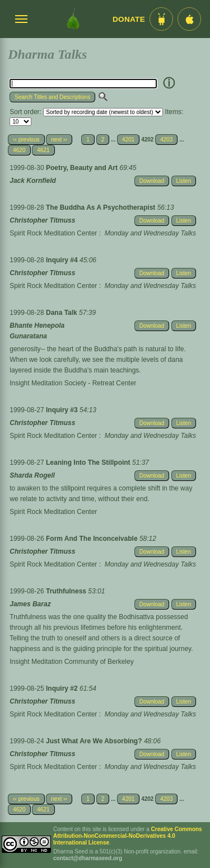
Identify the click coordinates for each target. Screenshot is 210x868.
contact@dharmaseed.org (88, 858)
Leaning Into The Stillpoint (89, 463)
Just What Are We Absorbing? (95, 741)
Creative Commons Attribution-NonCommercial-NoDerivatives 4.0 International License (128, 836)
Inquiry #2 (63, 688)
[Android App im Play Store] (161, 19)
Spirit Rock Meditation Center (53, 233)
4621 (43, 150)
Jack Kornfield (33, 181)
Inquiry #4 (63, 260)
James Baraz (30, 604)
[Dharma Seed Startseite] (73, 19)
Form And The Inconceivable (93, 539)
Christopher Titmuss (42, 220)
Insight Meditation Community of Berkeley (71, 662)
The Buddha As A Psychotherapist (102, 207)
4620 (19, 150)
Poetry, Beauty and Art (83, 168)
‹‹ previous (26, 140)
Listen (184, 181)
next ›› (59, 140)
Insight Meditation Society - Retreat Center (73, 383)
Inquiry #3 (63, 410)
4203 (166, 140)
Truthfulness (67, 591)
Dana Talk (62, 313)
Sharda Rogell (32, 475)
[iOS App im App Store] (189, 19)
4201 (128, 140)
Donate (129, 19)
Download (152, 181)
